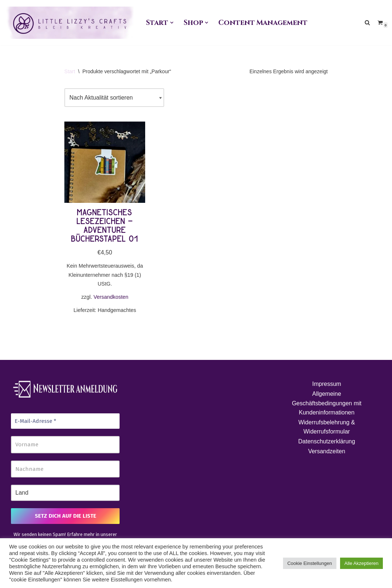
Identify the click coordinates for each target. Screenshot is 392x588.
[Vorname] (65, 445)
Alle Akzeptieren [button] (361, 563)
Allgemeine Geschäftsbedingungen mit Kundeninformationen (327, 403)
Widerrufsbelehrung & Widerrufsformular (327, 427)
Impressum (327, 384)
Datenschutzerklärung (327, 441)
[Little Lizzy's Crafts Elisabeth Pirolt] (69, 23)
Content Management (263, 23)
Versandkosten (111, 297)
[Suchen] (367, 23)
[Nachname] (65, 469)
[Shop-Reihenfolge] (114, 98)
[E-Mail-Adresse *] (65, 421)
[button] (172, 23)
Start (70, 71)
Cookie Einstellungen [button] (310, 563)
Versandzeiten (327, 451)
